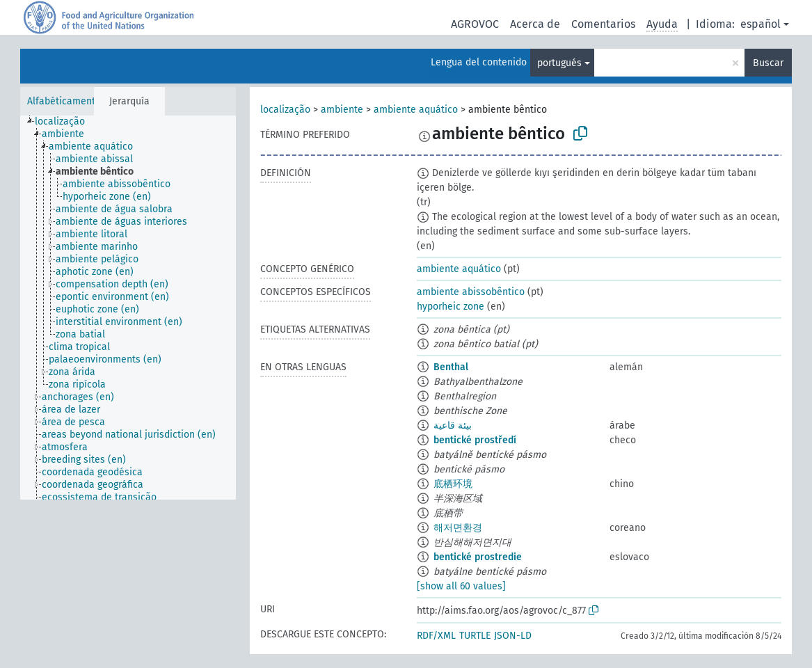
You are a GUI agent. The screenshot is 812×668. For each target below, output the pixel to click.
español (761, 24)
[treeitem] (66, 122)
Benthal (451, 367)
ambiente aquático (416, 110)
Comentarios (603, 24)
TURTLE (475, 636)
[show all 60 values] (461, 586)
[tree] (128, 308)
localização (285, 110)
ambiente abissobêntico (471, 292)
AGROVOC (475, 24)
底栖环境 (453, 484)
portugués (559, 63)
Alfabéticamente (64, 101)
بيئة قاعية (453, 426)
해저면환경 (458, 528)
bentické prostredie (478, 557)
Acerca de (535, 24)
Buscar (768, 63)
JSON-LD (513, 636)
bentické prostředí (475, 440)
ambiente (342, 110)
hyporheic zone (451, 307)
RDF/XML (436, 636)
